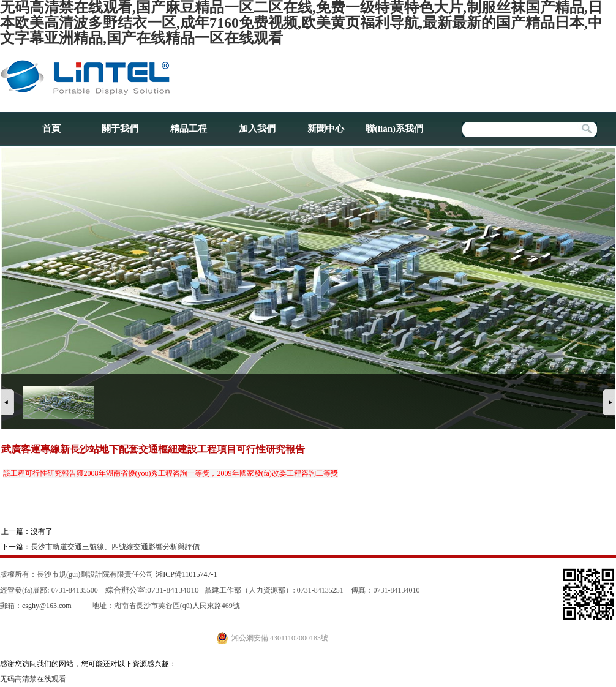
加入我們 (257, 129)
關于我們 (120, 129)
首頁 (51, 129)
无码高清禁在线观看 (33, 679)
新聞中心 (326, 129)
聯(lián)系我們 (394, 129)
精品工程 (189, 129)
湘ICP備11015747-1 (186, 574)
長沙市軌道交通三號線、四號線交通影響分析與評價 (115, 547)
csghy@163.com (47, 606)
